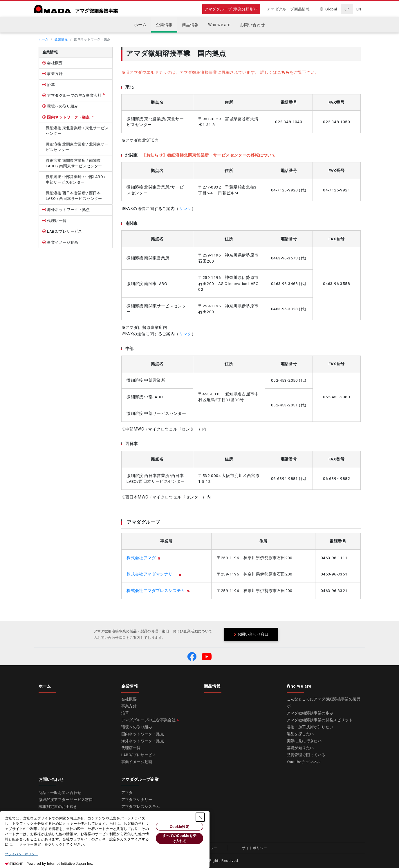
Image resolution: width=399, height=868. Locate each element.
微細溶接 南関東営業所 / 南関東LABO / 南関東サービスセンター (74, 163)
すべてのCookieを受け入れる (179, 838)
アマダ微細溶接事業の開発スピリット (320, 720)
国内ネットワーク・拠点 (68, 117)
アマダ (127, 793)
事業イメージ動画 (62, 242)
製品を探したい (300, 734)
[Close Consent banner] (200, 817)
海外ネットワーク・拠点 (68, 210)
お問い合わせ (51, 779)
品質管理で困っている (306, 755)
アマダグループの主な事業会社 (74, 95)
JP (347, 9)
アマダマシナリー (137, 800)
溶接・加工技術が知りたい (310, 727)
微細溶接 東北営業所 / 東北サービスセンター (77, 131)
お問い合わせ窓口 (251, 634)
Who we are (299, 686)
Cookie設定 (179, 827)
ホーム (44, 39)
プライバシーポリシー (21, 854)
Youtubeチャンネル (304, 762)
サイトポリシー (255, 848)
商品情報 (212, 686)
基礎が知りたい (300, 748)
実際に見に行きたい (304, 741)
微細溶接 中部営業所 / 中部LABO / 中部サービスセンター (76, 180)
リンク (185, 209)
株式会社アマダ (141, 558)
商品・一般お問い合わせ (60, 793)
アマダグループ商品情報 (288, 9)
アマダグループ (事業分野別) (230, 9)
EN (359, 9)
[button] (192, 657)
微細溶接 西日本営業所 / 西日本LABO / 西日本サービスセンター (74, 196)
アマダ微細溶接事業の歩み (310, 713)
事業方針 (54, 74)
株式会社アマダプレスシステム (156, 591)
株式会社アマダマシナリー (152, 574)
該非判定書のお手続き (58, 807)
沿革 (50, 85)
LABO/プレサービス (64, 231)
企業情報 (61, 39)
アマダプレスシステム (141, 807)
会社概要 (54, 63)
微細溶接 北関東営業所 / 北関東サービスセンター (77, 147)
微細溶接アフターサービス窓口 (66, 800)
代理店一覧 (56, 221)
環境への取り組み (62, 106)
